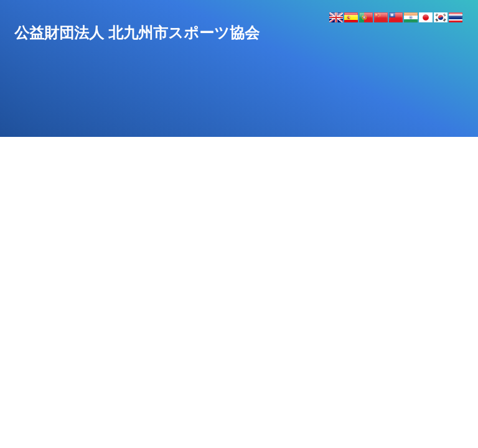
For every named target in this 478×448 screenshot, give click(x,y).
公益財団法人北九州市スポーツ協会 (137, 33)
